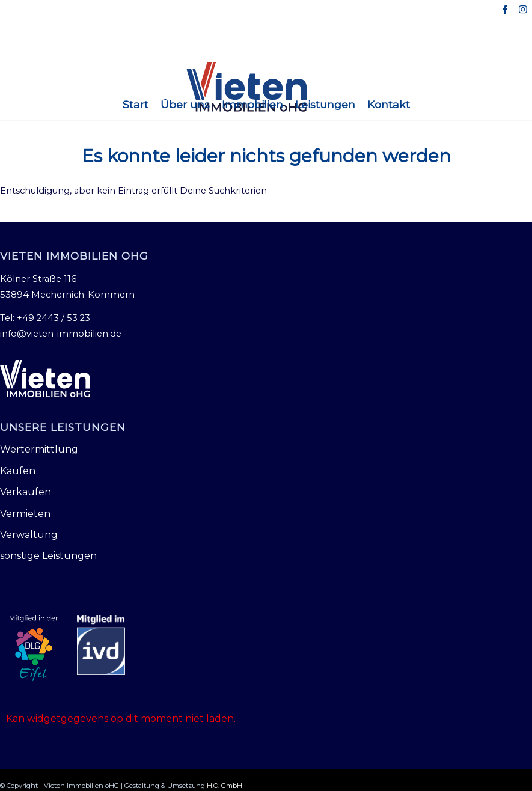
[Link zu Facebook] (505, 9)
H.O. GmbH (225, 786)
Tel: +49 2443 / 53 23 (45, 318)
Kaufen (18, 471)
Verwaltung (29, 535)
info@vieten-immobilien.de (61, 334)
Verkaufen (26, 492)
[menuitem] (136, 105)
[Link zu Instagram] (523, 9)
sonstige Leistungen (48, 556)
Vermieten (25, 514)
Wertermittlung (39, 449)
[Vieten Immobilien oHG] (266, 87)
